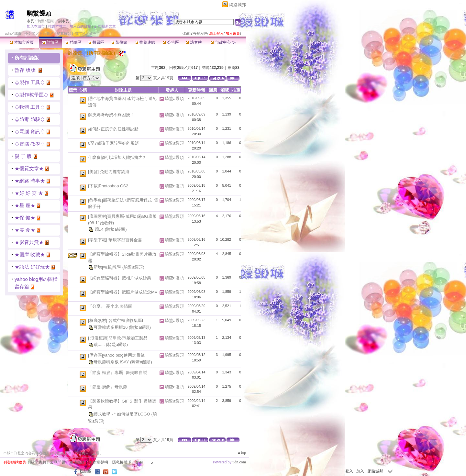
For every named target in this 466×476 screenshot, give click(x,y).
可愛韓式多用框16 (111, 327)
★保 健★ (25, 218)
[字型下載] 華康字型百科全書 (115, 240)
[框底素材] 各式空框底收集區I (116, 321)
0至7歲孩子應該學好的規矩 (113, 143)
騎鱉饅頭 (39, 13)
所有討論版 (27, 58)
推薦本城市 (57, 26)
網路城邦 (238, 5)
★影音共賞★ (29, 242)
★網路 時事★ (30, 181)
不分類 (30, 33)
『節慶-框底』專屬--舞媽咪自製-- (119, 373)
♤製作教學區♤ (32, 95)
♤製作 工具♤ (30, 82)
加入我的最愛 (80, 26)
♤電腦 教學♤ (30, 144)
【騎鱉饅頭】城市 (68, 33)
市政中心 (223, 42)
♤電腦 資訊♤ (30, 132)
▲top (242, 452)
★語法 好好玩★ (32, 267)
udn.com (239, 462)
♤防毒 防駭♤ (30, 119)
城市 (18, 33)
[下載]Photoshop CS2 (108, 186)
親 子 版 (23, 156)
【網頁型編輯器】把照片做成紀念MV (123, 292)
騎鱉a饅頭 (46, 21)
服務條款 (77, 462)
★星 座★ (25, 205)
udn (8, 33)
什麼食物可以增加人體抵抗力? (116, 157)
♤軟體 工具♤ (30, 107)
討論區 (50, 42)
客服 (139, 462)
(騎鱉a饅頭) (116, 229)
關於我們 (38, 462)
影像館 (119, 42)
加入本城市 (36, 26)
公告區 (171, 42)
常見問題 (58, 462)
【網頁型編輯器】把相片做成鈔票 (120, 278)
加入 (360, 471)
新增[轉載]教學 (108, 267)
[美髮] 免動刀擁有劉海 (109, 172)
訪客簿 (194, 42)
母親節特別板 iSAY (112, 362)
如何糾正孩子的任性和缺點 (113, 129)
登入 (349, 471)
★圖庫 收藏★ (30, 255)
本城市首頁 (22, 42)
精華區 (73, 42)
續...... (100, 344)
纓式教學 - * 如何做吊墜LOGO (122, 414)
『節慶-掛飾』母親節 (108, 387)
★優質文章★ (29, 168)
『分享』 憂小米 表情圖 (110, 306)
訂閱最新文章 (105, 26)
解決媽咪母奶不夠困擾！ (111, 115)
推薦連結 (145, 42)
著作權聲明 (98, 462)
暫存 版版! (26, 70)
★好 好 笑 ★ (29, 193)
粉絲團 (85, 471)
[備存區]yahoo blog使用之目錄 (116, 355)
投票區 (96, 42)
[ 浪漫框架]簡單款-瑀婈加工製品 (118, 338)
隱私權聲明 (122, 462)
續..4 (99, 229)
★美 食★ (25, 230)
